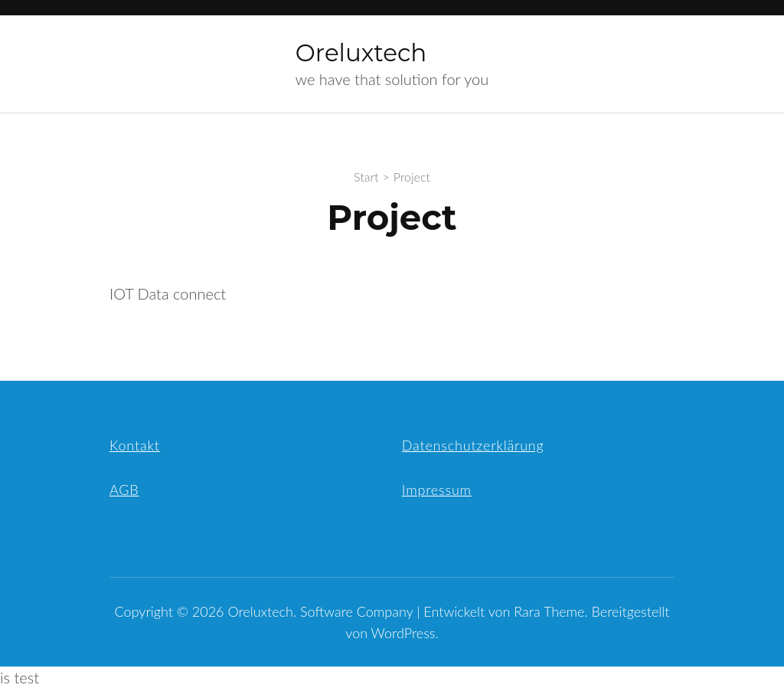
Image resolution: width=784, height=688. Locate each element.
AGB (124, 490)
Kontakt (135, 445)
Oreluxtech (361, 53)
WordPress (403, 633)
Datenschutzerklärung (473, 445)
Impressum (437, 490)
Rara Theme (549, 611)
